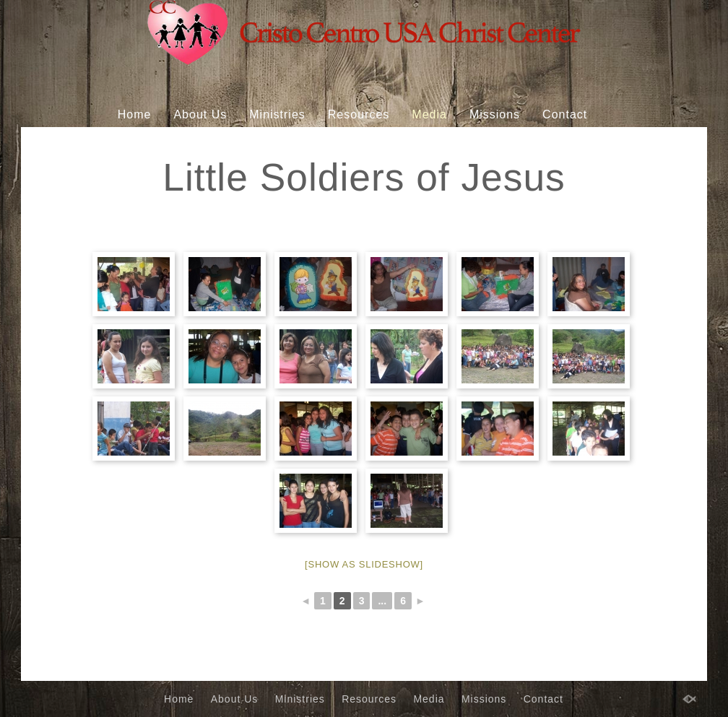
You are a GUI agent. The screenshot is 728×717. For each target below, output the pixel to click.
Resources (359, 114)
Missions (495, 114)
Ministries (277, 114)
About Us (200, 114)
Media (429, 114)
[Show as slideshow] (364, 564)
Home (135, 114)
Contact (565, 114)
